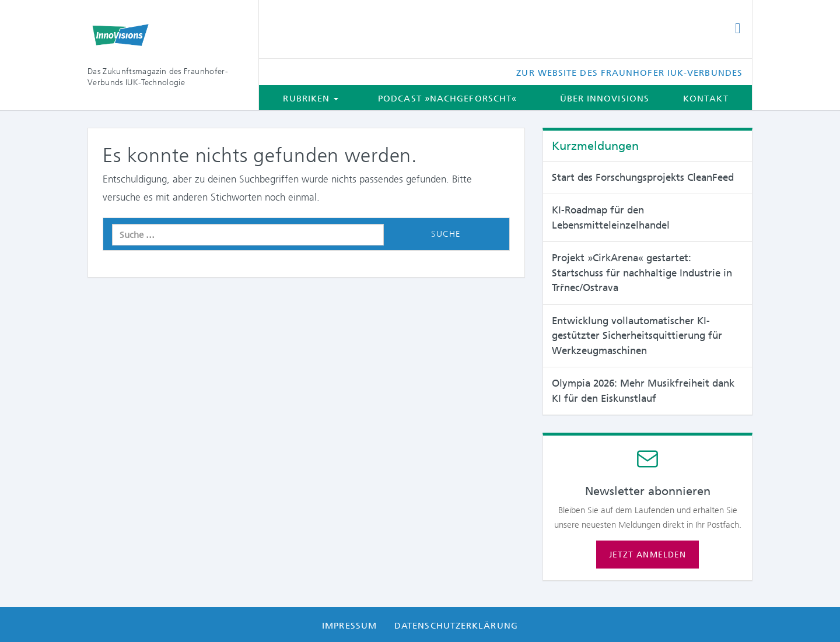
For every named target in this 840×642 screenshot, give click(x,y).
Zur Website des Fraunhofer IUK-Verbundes (629, 73)
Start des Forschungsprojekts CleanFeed (643, 177)
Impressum (349, 626)
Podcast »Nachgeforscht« (447, 99)
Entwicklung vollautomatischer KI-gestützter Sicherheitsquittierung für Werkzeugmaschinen (637, 336)
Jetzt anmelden (647, 555)
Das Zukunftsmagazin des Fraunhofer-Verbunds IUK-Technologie (158, 77)
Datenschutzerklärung (456, 626)
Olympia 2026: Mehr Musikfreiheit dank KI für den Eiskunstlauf (643, 391)
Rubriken (311, 99)
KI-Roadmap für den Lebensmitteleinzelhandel (611, 217)
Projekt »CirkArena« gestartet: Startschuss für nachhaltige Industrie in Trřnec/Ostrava (642, 273)
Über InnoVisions (605, 99)
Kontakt (706, 99)
